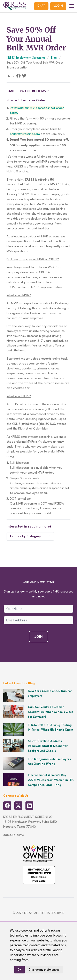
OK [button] (20, 970)
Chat (41, 6)
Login (58, 6)
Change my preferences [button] (44, 970)
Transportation (17, 68)
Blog (54, 58)
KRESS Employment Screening (26, 58)
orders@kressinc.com (25, 134)
